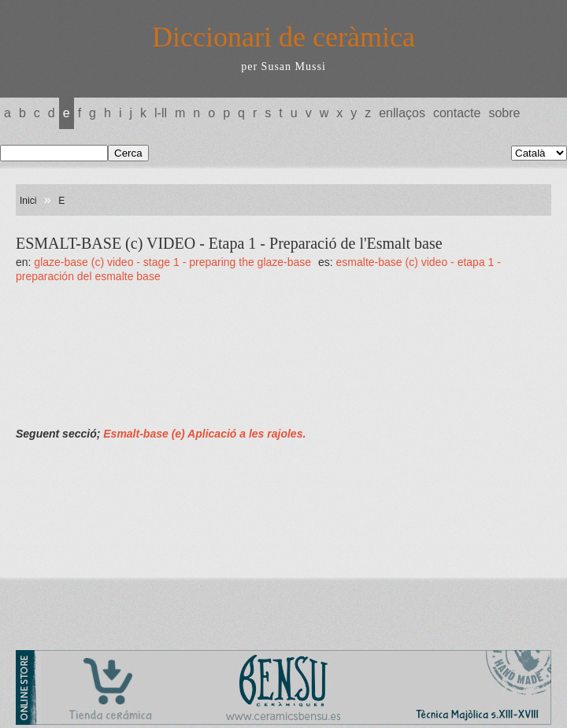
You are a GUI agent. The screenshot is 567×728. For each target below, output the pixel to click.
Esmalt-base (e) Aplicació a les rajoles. (204, 434)
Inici (28, 201)
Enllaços (402, 113)
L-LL (161, 113)
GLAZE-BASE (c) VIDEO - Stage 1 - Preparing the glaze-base (174, 262)
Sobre (504, 113)
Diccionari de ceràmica (283, 37)
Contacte (457, 113)
